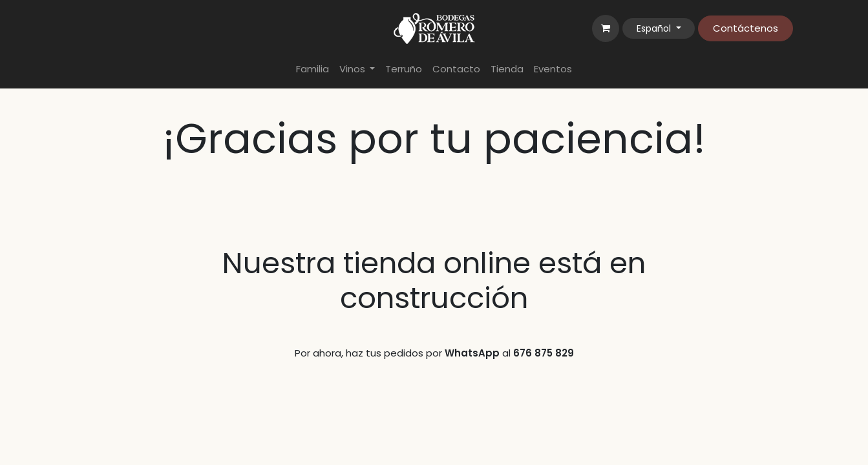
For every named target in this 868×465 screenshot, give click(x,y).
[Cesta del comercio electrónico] (606, 28)
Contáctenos (746, 28)
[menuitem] (312, 69)
